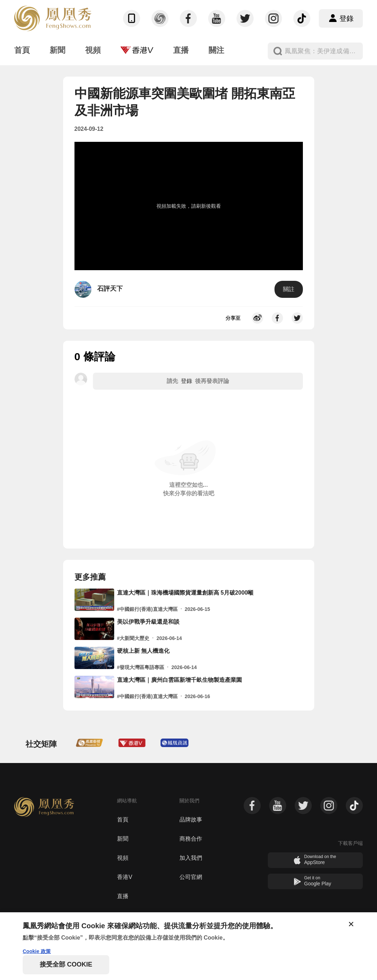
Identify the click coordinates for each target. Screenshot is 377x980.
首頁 (123, 820)
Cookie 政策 (37, 951)
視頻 (123, 858)
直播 (123, 896)
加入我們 (191, 858)
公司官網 (191, 877)
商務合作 (191, 839)
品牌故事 (191, 820)
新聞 (123, 839)
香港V (125, 877)
